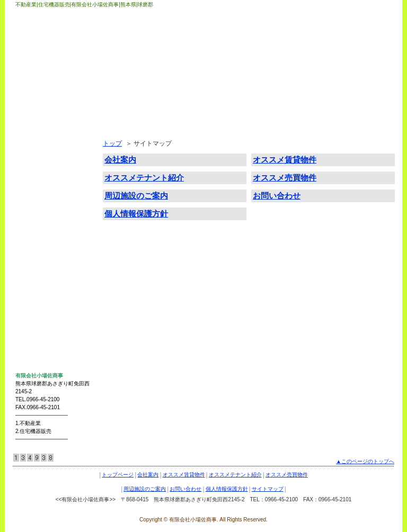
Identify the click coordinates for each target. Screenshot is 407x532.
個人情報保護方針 (46, 282)
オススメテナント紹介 (52, 189)
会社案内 (33, 142)
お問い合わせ (40, 259)
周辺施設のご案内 (46, 236)
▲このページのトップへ (365, 461)
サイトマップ (40, 305)
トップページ (40, 119)
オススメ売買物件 (46, 212)
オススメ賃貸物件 (46, 166)
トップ (112, 143)
